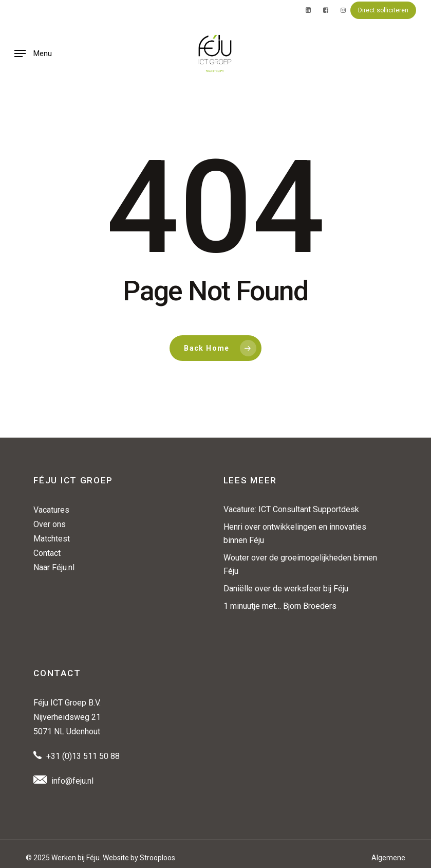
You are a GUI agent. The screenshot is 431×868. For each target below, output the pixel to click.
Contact (47, 553)
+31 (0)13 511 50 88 (83, 756)
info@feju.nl (72, 781)
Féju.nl (63, 567)
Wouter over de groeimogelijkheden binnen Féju (300, 564)
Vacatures (51, 510)
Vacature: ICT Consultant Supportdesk (291, 509)
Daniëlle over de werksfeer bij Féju (286, 589)
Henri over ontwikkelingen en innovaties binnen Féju (295, 534)
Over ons (50, 524)
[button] (33, 53)
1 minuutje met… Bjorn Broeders (280, 606)
